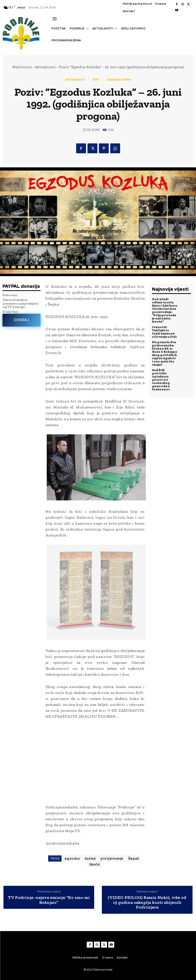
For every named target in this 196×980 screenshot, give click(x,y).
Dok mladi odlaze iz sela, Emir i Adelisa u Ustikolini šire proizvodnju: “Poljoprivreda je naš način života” (165, 310)
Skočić (95, 864)
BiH (96, 79)
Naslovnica (22, 67)
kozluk (90, 858)
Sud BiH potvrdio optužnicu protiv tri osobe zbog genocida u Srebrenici (161, 380)
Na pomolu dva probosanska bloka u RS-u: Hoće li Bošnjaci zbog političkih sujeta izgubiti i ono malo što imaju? (165, 353)
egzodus (72, 858)
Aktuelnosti (45, 67)
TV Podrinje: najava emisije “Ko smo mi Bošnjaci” (49, 900)
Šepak (134, 858)
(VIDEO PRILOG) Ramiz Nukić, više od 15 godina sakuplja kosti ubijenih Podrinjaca (147, 902)
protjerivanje (112, 858)
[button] (54, 49)
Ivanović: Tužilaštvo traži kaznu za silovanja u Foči (164, 332)
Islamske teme (119, 79)
